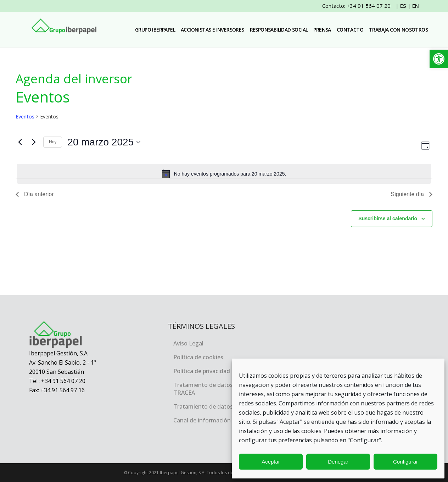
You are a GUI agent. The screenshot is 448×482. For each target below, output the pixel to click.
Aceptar (271, 462)
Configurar (405, 462)
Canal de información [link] (202, 420)
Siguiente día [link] (412, 194)
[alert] (224, 174)
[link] (439, 59)
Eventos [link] (25, 117)
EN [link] (416, 6)
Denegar (338, 462)
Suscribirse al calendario (388, 218)
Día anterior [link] (35, 194)
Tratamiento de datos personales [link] (218, 406)
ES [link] (403, 6)
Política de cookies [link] (198, 357)
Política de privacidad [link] (202, 371)
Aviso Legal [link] (188, 343)
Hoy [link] (53, 142)
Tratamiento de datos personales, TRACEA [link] (219, 389)
